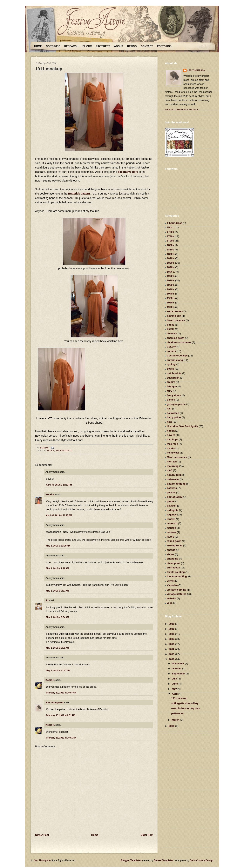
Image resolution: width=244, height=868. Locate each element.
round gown (174, 541)
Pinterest (103, 46)
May (175, 689)
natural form (174, 475)
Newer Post (42, 835)
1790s (170, 241)
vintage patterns (177, 594)
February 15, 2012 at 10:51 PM (61, 738)
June (175, 684)
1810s (170, 250)
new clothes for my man (186, 708)
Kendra (50, 494)
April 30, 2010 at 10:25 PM (59, 515)
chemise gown (176, 338)
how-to (171, 435)
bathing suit (174, 316)
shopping (173, 559)
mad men (172, 444)
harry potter (174, 417)
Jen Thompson (54, 702)
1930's (171, 289)
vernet (171, 581)
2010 (172, 659)
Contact (147, 46)
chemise (172, 333)
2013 (172, 644)
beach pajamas (176, 320)
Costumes (53, 46)
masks (171, 448)
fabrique (172, 386)
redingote (173, 510)
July (175, 679)
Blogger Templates (131, 860)
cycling (171, 364)
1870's (171, 258)
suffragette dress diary (185, 703)
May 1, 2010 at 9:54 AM (57, 617)
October (177, 669)
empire (171, 382)
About (119, 46)
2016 (172, 629)
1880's (171, 263)
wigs (170, 603)
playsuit (172, 506)
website (172, 598)
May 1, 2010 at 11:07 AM (58, 670)
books (171, 325)
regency (172, 515)
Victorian (172, 585)
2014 (172, 639)
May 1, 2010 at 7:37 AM (57, 591)
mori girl (172, 462)
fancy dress (174, 395)
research (172, 523)
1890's (171, 267)
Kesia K (50, 680)
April (175, 694)
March (176, 720)
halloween (173, 413)
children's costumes (179, 342)
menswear (173, 453)
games (171, 400)
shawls (171, 550)
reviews (172, 532)
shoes (171, 554)
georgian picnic (176, 404)
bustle (171, 329)
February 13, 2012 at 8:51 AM (61, 715)
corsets (171, 351)
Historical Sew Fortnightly (182, 426)
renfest (171, 519)
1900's (171, 276)
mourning (173, 466)
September (179, 674)
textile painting (176, 572)
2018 (172, 624)
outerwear (173, 479)
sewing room (175, 545)
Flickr (87, 46)
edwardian (173, 378)
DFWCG (132, 46)
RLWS (171, 537)
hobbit (171, 431)
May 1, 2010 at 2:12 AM (57, 568)
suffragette (64, 451)
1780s (170, 236)
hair (169, 409)
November (178, 663)
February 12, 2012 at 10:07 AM (61, 693)
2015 (172, 634)
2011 (172, 654)
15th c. (171, 227)
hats (169, 422)
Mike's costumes (177, 457)
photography (175, 497)
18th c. (171, 272)
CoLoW (171, 347)
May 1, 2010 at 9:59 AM (57, 648)
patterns (172, 488)
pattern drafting (176, 484)
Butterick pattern (79, 194)
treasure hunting (177, 576)
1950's (171, 298)
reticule (171, 528)
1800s (170, 245)
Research (71, 46)
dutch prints (174, 373)
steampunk (174, 563)
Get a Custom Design (202, 860)
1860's (171, 254)
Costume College (177, 356)
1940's (171, 294)
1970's (171, 307)
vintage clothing (177, 590)
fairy (169, 391)
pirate (170, 501)
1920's (171, 285)
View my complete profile (182, 110)
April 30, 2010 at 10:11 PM (59, 485)
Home (38, 46)
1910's (51, 451)
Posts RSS (164, 46)
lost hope (173, 439)
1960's (171, 303)
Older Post (147, 835)
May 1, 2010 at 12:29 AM (58, 546)
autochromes (175, 311)
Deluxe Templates (164, 860)
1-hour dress (175, 223)
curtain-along (175, 360)
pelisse (171, 492)
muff (170, 470)
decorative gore (127, 172)
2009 (172, 726)
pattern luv (178, 713)
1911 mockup (49, 69)
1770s (170, 232)
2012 (172, 649)
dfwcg (171, 369)
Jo (47, 600)
